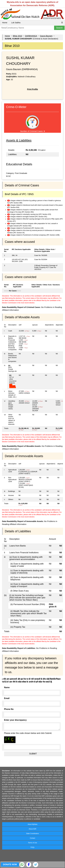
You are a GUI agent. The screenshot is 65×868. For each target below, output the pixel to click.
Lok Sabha (16, 23)
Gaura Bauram (46, 36)
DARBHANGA (31, 36)
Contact (32, 838)
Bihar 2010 (17, 36)
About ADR (32, 829)
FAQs (32, 847)
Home (5, 23)
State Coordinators (32, 834)
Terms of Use (33, 843)
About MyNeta (32, 824)
